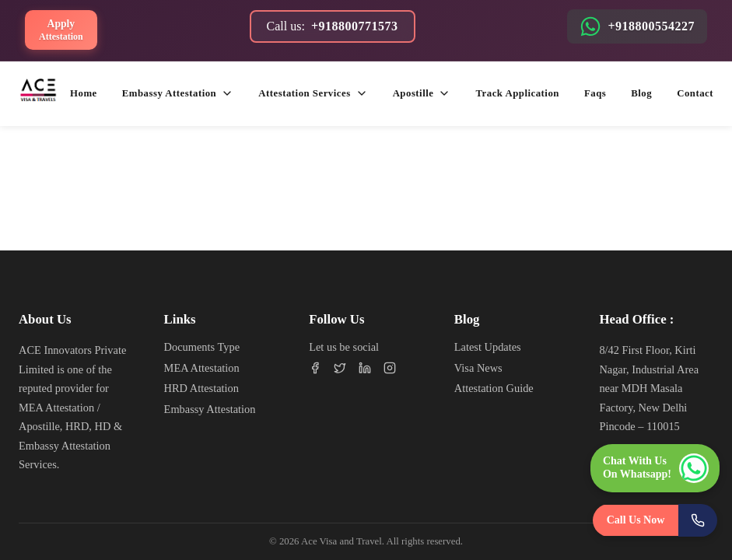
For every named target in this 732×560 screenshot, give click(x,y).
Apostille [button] (422, 93)
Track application (517, 93)
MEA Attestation (202, 368)
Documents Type (202, 347)
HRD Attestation (201, 388)
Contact (695, 93)
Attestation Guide (494, 388)
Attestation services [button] (313, 93)
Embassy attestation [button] (178, 93)
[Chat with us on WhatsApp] (655, 468)
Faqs (595, 93)
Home (84, 93)
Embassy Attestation (210, 409)
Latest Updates (488, 347)
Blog (641, 93)
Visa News (478, 368)
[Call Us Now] (655, 520)
